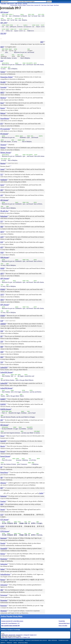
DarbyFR (3, 441)
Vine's (15, 643)
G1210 (33, 14)
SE (1, 467)
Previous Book (14, 5)
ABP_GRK (4, 23)
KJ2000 (3, 289)
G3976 (2, 19)
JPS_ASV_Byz (4, 211)
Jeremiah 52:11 (19, 635)
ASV (2, 195)
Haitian (3, 554)
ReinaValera (4, 472)
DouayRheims (5, 118)
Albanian (3, 483)
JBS (1, 478)
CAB (2, 321)
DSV (2, 420)
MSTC (2, 93)
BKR (2, 504)
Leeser (2, 169)
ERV (2, 190)
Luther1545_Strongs (6, 372)
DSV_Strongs (4, 425)
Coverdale (3, 87)
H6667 (10, 49)
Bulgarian (3, 496)
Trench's (9, 643)
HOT (42, 42)
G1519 (20, 19)
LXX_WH (3, 33)
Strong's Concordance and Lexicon (36, 640)
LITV (2, 237)
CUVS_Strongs (5, 531)
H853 (3, 49)
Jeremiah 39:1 (37, 5)
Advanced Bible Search (64, 623)
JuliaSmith (4, 180)
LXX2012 (3, 324)
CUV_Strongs (4, 520)
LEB (2, 342)
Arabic (41, 493)
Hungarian (4, 559)
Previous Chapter (22, 5)
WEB (2, 253)
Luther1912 (4, 383)
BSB (2, 347)
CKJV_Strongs (5, 305)
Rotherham (4, 216)
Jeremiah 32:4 (5, 635)
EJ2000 (3, 316)
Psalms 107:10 (12, 637)
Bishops (3, 113)
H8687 (38, 431)
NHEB (2, 268)
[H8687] (5, 67)
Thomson (3, 145)
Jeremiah (25, 4)
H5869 (7, 49)
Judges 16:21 (4, 637)
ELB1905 (3, 404)
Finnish (3, 543)
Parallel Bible (62, 621)
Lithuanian (4, 585)
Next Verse (44, 5)
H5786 (16, 49)
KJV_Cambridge (5, 129)
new (2, 61)
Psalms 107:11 (19, 637)
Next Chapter (50, 5)
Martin (3, 446)
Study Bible (3, 4)
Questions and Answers (16, 640)
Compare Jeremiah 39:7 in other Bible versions (12, 621)
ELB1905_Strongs (6, 409)
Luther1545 (4, 367)
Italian (2, 569)
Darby (2, 185)
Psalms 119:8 (27, 637)
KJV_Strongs (4, 134)
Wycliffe (3, 82)
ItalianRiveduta (5, 574)
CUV (2, 515)
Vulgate (3, 72)
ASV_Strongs (4, 200)
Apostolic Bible (23, 643)
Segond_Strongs (5, 456)
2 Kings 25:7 (27, 635)
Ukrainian (4, 611)
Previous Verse (30, 5)
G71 (11, 19)
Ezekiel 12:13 (33, 635)
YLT (2, 175)
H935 (13, 55)
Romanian (4, 606)
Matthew (3, 98)
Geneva (3, 108)
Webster (3, 148)
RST (2, 488)
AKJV (2, 274)
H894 (22, 55)
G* (13, 14)
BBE (2, 227)
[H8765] (7, 63)
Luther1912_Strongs (6, 388)
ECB (2, 242)
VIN (2, 362)
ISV (1, 336)
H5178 (2, 55)
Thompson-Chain (63, 640)
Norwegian (4, 600)
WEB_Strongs (4, 257)
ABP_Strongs (18, 4)
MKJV (2, 232)
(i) (9, 12)
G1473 (39, 14)
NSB (2, 331)
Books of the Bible (63, 626)
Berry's (3, 643)
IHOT (2, 47)
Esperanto (4, 538)
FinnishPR (4, 548)
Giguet (2, 436)
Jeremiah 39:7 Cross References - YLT (10, 623)
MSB (2, 352)
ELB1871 (3, 399)
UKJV (2, 295)
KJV (2, 124)
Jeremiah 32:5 (12, 635)
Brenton (3, 163)
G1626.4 (22, 14)
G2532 (3, 14)
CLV (2, 221)
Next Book (56, 5)
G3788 (10, 14)
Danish (3, 510)
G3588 (7, 14)
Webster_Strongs (6, 153)
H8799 (31, 427)
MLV (2, 357)
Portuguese (4, 595)
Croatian (3, 501)
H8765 (7, 427)
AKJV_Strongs (5, 278)
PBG (2, 590)
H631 (29, 49)
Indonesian (4, 564)
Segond (3, 451)
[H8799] (31, 63)
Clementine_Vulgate (6, 77)
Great (2, 103)
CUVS (2, 526)
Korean (3, 580)
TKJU (2, 300)
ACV (2, 247)
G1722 (43, 14)
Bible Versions (11, 4)
